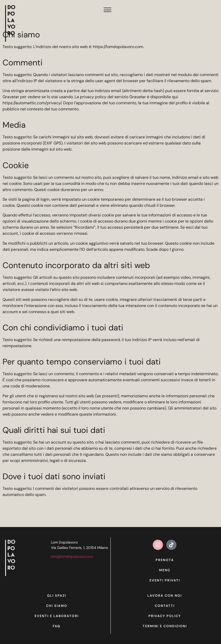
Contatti (165, 606)
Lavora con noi (165, 596)
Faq (57, 626)
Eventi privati (165, 580)
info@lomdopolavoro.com (72, 557)
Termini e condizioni (165, 626)
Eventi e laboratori (57, 616)
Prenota (165, 560)
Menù (165, 570)
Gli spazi (57, 596)
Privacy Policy (165, 616)
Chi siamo (57, 606)
